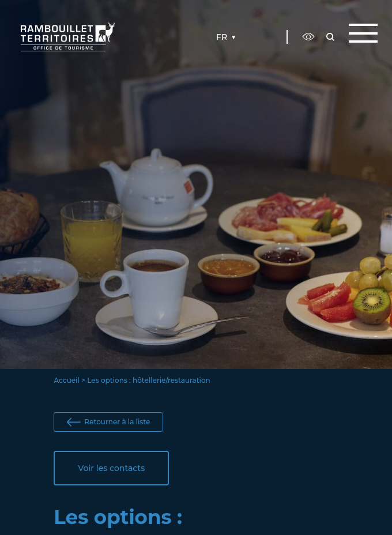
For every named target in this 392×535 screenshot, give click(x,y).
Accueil (67, 380)
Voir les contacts (111, 468)
